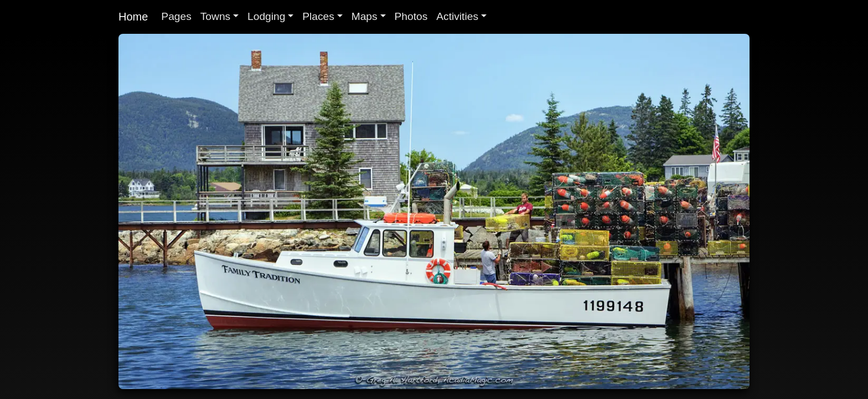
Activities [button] (457, 16)
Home (133, 17)
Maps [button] (365, 16)
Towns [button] (215, 16)
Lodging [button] (266, 16)
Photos (411, 16)
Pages (176, 16)
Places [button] (318, 16)
